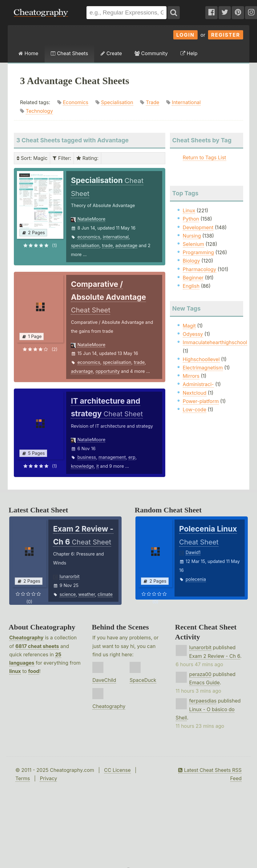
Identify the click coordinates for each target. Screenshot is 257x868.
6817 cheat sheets (37, 646)
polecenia (196, 579)
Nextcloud (195, 393)
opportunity (108, 371)
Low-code (195, 410)
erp (132, 457)
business (87, 457)
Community (151, 53)
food (34, 671)
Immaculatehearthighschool (215, 342)
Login (186, 35)
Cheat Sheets (69, 53)
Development (198, 227)
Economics (76, 102)
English (191, 286)
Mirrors (191, 376)
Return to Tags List (205, 157)
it (98, 466)
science (68, 594)
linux (15, 671)
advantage (126, 245)
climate (105, 594)
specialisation (85, 245)
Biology (191, 261)
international (116, 237)
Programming (199, 252)
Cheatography (26, 638)
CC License (117, 770)
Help (189, 53)
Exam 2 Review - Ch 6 (215, 656)
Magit (189, 326)
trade (107, 245)
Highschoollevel (201, 359)
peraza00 (200, 674)
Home (28, 53)
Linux (189, 210)
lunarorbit (69, 576)
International (186, 102)
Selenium (194, 244)
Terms (23, 778)
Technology (39, 111)
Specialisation (117, 102)
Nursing (192, 236)
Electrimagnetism (203, 368)
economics (89, 237)
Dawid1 (193, 552)
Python (191, 219)
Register (226, 35)
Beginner (193, 278)
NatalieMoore (91, 219)
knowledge (82, 466)
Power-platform (201, 401)
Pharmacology (200, 269)
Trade (153, 102)
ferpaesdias (203, 701)
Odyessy (193, 334)
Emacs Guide (205, 683)
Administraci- (198, 384)
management (112, 457)
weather (86, 594)
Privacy (48, 778)
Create (111, 53)
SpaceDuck (143, 680)
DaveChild (104, 680)
